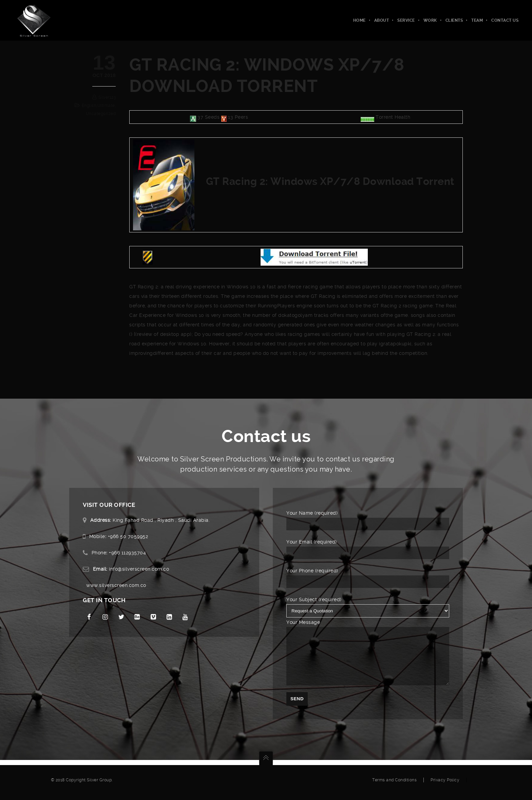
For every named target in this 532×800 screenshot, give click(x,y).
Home (359, 20)
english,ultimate (98, 106)
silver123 (107, 97)
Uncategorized (101, 114)
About (382, 20)
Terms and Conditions (394, 785)
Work (430, 20)
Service (406, 20)
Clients (454, 20)
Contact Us (505, 20)
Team (477, 20)
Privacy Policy (445, 785)
